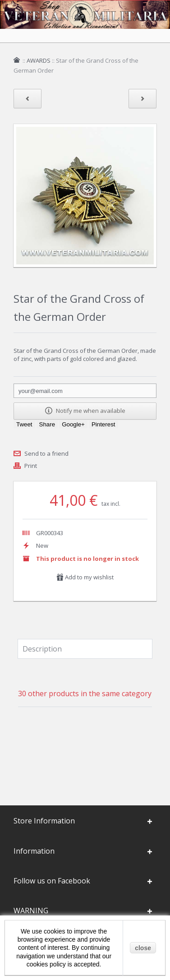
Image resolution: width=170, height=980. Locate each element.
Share (47, 424)
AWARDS (39, 60)
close (143, 948)
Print (31, 466)
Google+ (73, 424)
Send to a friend (46, 453)
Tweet (24, 424)
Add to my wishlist (85, 577)
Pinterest (103, 424)
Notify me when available (85, 411)
